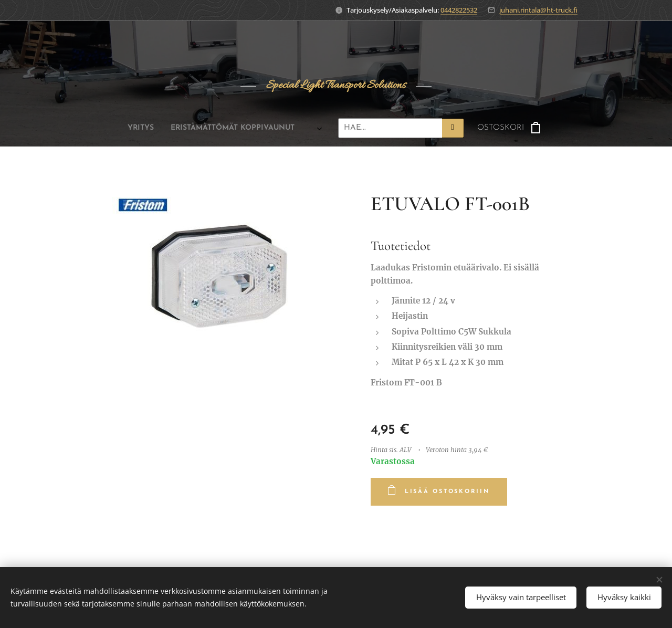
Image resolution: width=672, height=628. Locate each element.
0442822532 (459, 10)
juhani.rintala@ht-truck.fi (538, 10)
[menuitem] (132, 128)
